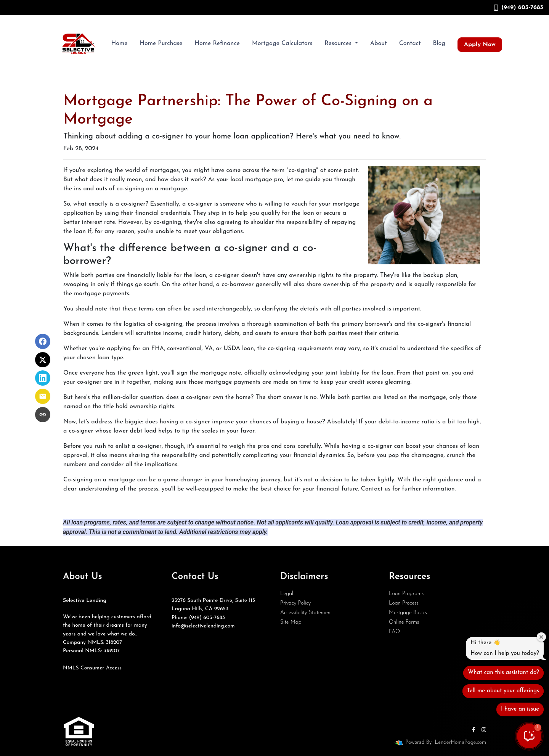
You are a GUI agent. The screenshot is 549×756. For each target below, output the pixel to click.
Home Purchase (161, 43)
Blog (439, 43)
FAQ (394, 632)
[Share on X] (43, 360)
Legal (287, 594)
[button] (529, 736)
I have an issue (520, 709)
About (379, 43)
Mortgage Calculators (282, 43)
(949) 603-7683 (518, 8)
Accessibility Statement (306, 613)
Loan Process (404, 603)
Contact (410, 43)
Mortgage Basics (408, 613)
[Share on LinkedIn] (43, 378)
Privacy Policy (295, 603)
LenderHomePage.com (461, 742)
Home (120, 43)
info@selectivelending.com (203, 626)
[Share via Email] (43, 396)
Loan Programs (406, 594)
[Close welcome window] (541, 637)
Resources (339, 43)
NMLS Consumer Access (92, 668)
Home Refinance (217, 43)
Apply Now (480, 45)
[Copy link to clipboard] (43, 415)
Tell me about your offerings (503, 691)
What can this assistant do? (503, 673)
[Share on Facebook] (43, 341)
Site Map (291, 622)
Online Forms (404, 622)
